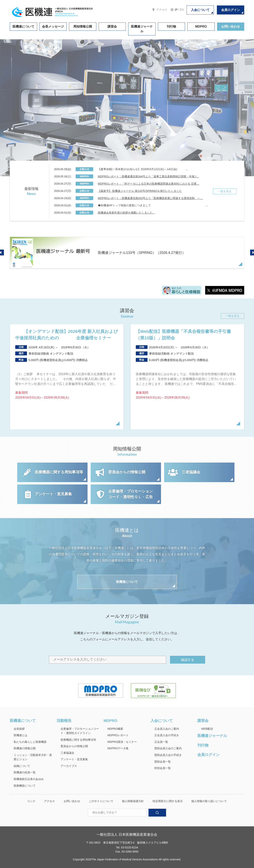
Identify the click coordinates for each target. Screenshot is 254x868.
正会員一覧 (161, 742)
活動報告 (64, 721)
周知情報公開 (83, 27)
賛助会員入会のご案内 (168, 748)
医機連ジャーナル (142, 29)
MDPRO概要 (115, 729)
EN (182, 10)
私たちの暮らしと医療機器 (30, 742)
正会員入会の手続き (167, 735)
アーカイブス (69, 766)
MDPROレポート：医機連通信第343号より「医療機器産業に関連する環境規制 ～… (150, 198)
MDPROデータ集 (118, 748)
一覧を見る (225, 191)
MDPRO (201, 27)
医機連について (23, 27)
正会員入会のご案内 (167, 729)
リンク (31, 801)
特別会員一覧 (163, 768)
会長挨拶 (19, 729)
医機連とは (21, 735)
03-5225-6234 (129, 847)
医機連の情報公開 (25, 748)
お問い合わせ (231, 27)
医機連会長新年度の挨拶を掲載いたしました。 (127, 213)
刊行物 (171, 27)
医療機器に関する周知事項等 (78, 740)
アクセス (162, 10)
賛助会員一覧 (163, 762)
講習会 (112, 27)
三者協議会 (67, 753)
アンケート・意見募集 (74, 759)
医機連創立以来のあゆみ (29, 779)
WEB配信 (207, 729)
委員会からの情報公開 (74, 746)
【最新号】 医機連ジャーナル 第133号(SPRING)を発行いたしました (140, 191)
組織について (22, 766)
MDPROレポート (118, 735)
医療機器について (25, 786)
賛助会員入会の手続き (168, 755)
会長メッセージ (53, 27)
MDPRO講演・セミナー (122, 742)
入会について (200, 10)
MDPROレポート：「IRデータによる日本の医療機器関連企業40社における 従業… (149, 184)
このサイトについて (101, 801)
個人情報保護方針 (133, 801)
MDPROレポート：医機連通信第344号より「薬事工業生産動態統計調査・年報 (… (148, 176)
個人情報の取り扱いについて (209, 801)
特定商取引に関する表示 (168, 801)
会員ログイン (231, 10)
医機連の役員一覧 (25, 772)
